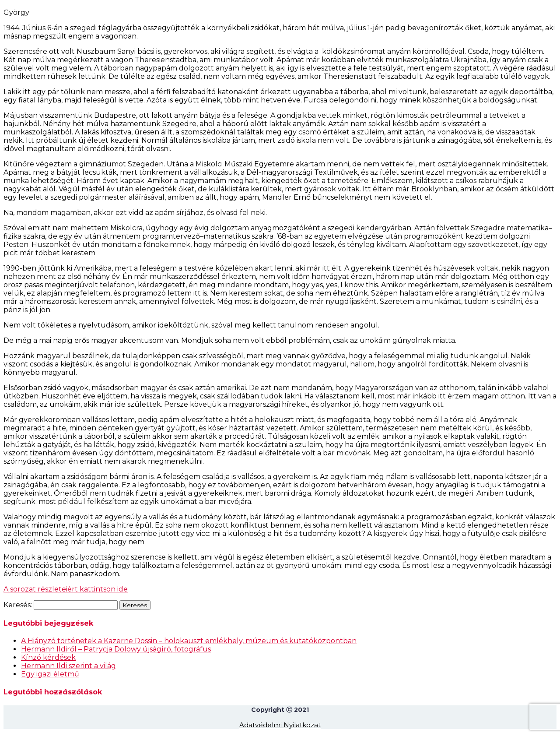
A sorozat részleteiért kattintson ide (66, 589)
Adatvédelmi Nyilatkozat (280, 725)
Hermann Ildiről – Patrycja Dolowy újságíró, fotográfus (116, 649)
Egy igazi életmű (50, 674)
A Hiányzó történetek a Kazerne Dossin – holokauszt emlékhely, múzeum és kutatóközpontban (189, 641)
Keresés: (18, 605)
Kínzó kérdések (48, 657)
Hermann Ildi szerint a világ (68, 666)
